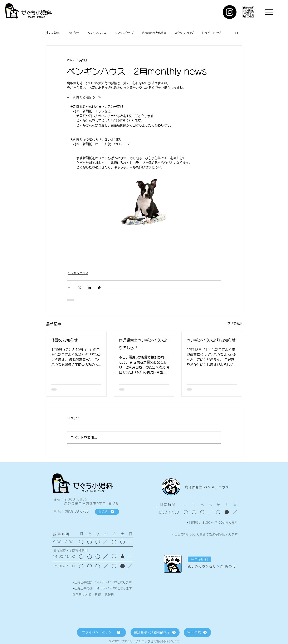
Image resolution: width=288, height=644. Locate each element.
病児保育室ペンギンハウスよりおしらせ (143, 344)
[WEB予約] (197, 632)
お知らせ (73, 33)
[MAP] (107, 512)
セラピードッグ (211, 33)
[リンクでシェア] (100, 287)
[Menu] (269, 12)
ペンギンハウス (97, 33)
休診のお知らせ (64, 340)
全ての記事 (53, 33)
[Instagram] (230, 12)
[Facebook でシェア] (69, 287)
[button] (237, 33)
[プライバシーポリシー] (101, 632)
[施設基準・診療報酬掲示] (155, 632)
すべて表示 (235, 323)
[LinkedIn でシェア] (89, 287)
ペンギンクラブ (124, 33)
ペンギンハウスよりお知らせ (211, 340)
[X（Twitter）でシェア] (79, 287)
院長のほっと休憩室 (154, 33)
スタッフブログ (184, 33)
